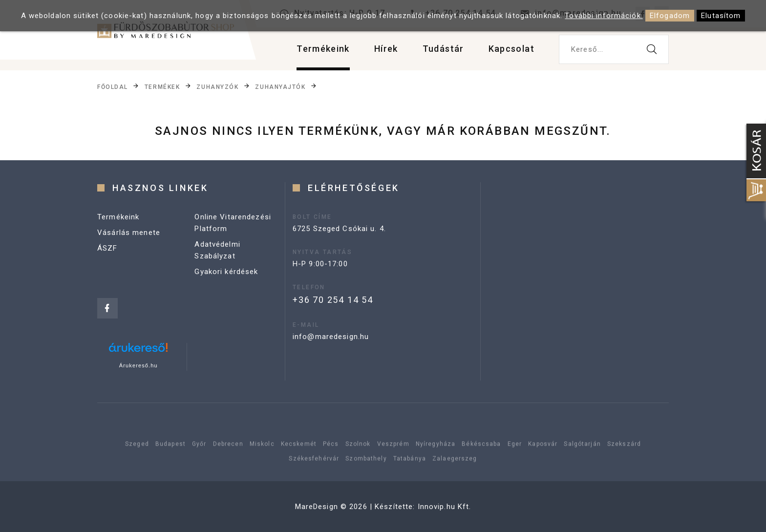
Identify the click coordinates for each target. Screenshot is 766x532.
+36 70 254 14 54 (333, 300)
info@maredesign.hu (331, 337)
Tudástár (443, 49)
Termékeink (323, 49)
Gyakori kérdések (226, 272)
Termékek (162, 87)
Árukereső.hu (138, 365)
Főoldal (113, 87)
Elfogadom (670, 16)
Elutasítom (721, 16)
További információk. (604, 16)
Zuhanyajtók (280, 87)
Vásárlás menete (129, 233)
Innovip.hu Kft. (445, 507)
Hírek (386, 49)
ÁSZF (107, 248)
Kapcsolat (511, 49)
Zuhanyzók (217, 87)
